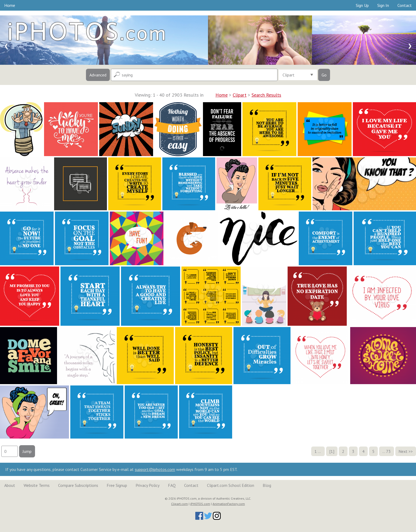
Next (403, 451)
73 (388, 451)
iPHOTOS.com (200, 504)
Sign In (383, 5)
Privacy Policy (148, 485)
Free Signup (117, 485)
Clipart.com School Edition (231, 485)
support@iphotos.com (155, 469)
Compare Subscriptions (78, 485)
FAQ (172, 485)
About (10, 485)
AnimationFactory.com (229, 504)
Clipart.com (179, 504)
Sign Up (362, 5)
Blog (267, 485)
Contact (405, 5)
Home (10, 5)
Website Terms (37, 485)
